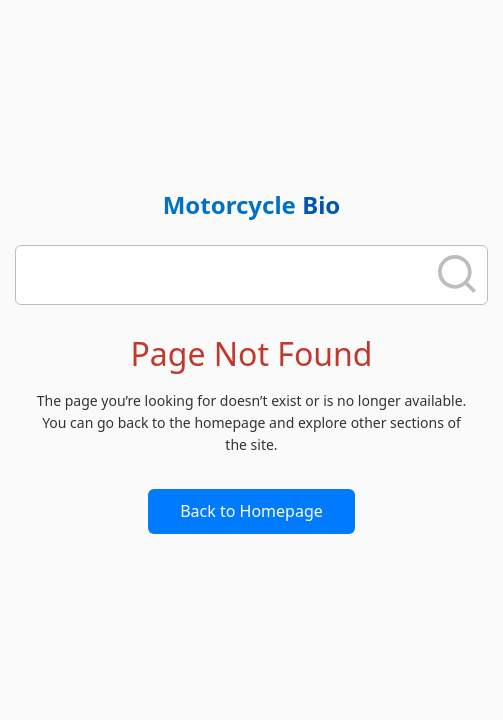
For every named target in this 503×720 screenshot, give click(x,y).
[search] (227, 275)
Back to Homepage (251, 511)
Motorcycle (252, 204)
